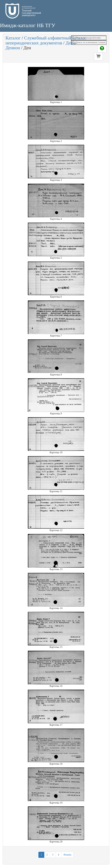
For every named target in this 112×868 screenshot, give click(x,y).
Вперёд (67, 855)
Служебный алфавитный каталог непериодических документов (46, 40)
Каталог (13, 38)
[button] (98, 57)
